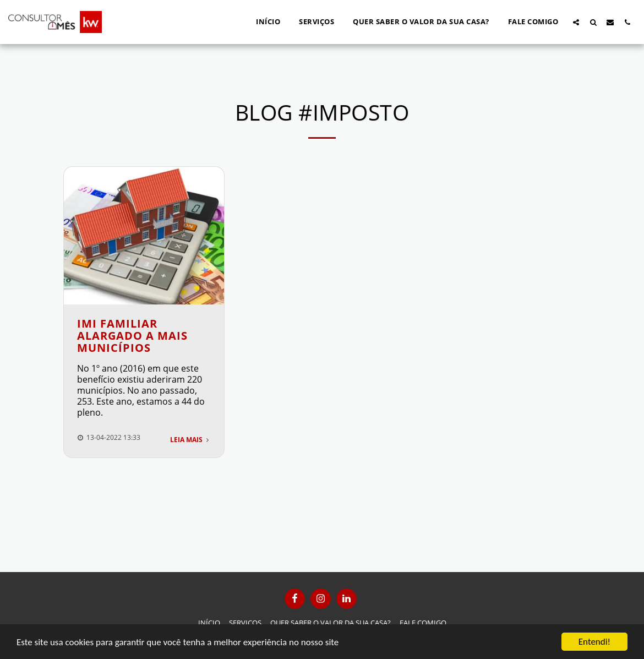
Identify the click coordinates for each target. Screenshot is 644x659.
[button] (576, 22)
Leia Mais (190, 440)
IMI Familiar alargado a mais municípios (132, 336)
